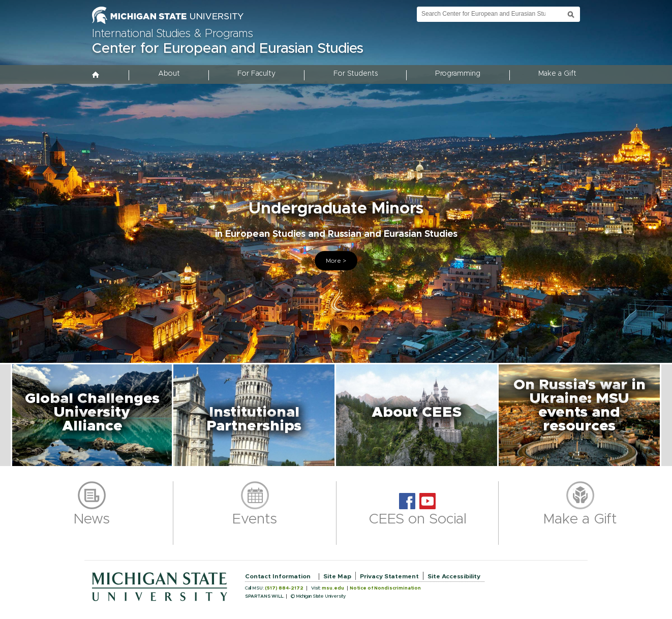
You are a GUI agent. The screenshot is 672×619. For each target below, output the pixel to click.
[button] (92, 415)
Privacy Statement (389, 576)
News (92, 519)
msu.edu (333, 588)
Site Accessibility (454, 576)
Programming (458, 74)
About (169, 74)
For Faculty (256, 74)
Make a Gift (557, 74)
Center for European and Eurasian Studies (228, 49)
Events (255, 519)
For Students (356, 74)
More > (336, 261)
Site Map (337, 576)
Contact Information (278, 576)
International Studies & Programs (173, 34)
